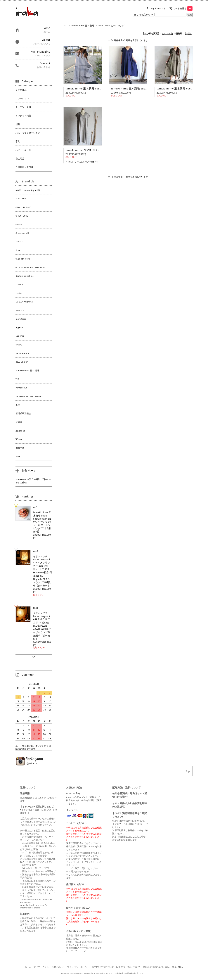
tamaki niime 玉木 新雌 (83, 26)
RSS (174, 967)
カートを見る (183, 8)
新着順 (188, 34)
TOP (65, 26)
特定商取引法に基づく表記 (156, 967)
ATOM (181, 967)
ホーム (28, 967)
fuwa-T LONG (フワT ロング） (112, 26)
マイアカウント (158, 8)
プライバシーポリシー (78, 967)
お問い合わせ (58, 967)
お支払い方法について (103, 967)
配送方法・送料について (128, 967)
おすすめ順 (167, 34)
